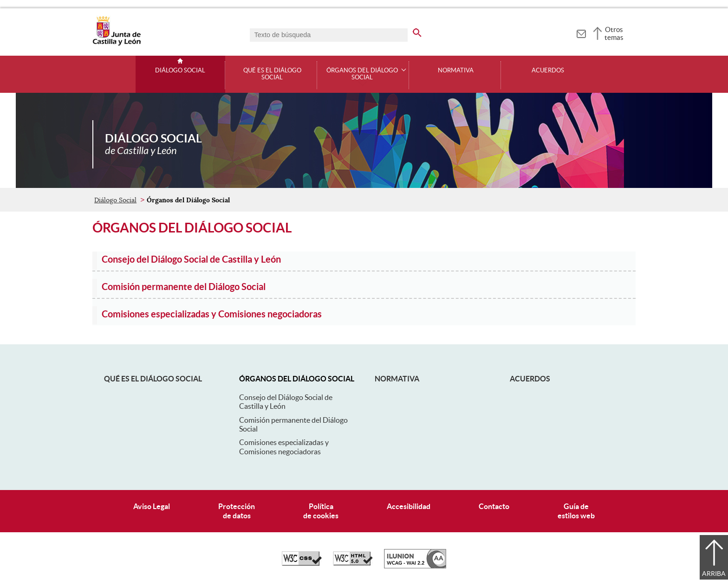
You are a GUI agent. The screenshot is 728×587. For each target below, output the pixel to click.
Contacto (494, 506)
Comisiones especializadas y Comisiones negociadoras (284, 447)
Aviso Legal (152, 506)
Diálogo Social (180, 71)
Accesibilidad (409, 506)
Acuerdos (548, 71)
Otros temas (614, 33)
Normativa (456, 71)
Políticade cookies (321, 511)
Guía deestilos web (576, 511)
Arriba (714, 574)
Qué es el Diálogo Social (272, 74)
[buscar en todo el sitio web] (423, 31)
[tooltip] (581, 32)
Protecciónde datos (237, 511)
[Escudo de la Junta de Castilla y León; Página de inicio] (117, 44)
